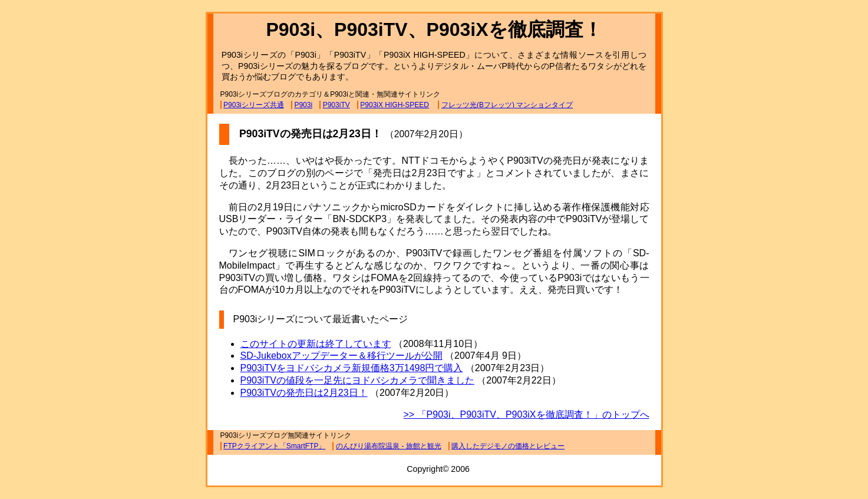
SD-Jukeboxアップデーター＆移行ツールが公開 (341, 356)
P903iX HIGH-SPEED (395, 105)
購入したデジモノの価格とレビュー (508, 446)
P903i (303, 105)
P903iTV (336, 105)
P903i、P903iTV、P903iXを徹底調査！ (434, 29)
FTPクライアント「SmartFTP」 (274, 446)
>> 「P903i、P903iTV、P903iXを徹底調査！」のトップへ (526, 414)
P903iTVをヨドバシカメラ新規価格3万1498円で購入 (352, 368)
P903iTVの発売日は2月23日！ (304, 393)
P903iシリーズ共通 (254, 105)
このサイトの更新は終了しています (316, 344)
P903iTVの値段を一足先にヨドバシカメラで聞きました (357, 380)
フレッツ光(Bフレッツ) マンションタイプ (507, 105)
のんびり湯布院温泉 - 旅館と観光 (389, 446)
